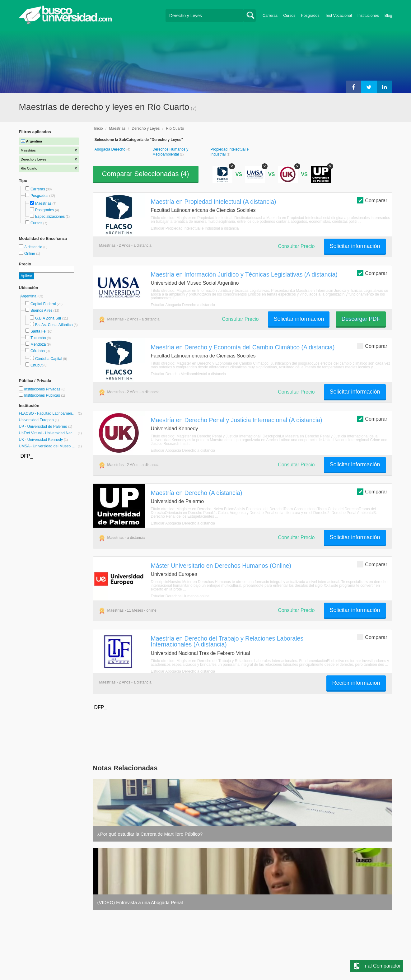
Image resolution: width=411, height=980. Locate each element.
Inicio (99, 128)
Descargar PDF (361, 319)
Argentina (29, 296)
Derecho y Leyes (146, 128)
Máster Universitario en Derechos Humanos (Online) (221, 566)
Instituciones (368, 16)
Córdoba (38, 351)
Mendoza (38, 344)
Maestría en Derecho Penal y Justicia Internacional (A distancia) (237, 420)
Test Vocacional (339, 16)
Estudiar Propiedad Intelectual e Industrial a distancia (195, 228)
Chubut (37, 365)
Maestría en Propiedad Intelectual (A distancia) (214, 202)
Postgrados (45, 210)
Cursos (289, 16)
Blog (388, 16)
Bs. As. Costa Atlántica (54, 325)
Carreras (270, 16)
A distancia (34, 247)
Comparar (372, 200)
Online (30, 254)
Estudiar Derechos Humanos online (180, 596)
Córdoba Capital (49, 359)
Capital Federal (43, 304)
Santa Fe (38, 331)
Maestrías (43, 203)
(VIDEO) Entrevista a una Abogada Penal (140, 902)
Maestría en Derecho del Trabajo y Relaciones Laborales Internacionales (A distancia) (227, 641)
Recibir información (356, 683)
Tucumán (38, 338)
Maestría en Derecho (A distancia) (197, 493)
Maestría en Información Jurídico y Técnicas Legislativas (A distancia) (244, 274)
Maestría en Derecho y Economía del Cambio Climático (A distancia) (243, 347)
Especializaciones (50, 217)
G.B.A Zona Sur (48, 318)
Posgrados (310, 16)
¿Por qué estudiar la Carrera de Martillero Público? (150, 834)
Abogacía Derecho (111, 149)
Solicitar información (355, 246)
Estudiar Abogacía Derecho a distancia (183, 305)
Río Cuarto (175, 128)
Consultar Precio (296, 246)
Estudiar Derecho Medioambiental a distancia (188, 374)
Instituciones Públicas (44, 395)
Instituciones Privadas (45, 389)
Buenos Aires (42, 310)
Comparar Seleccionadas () (146, 174)
